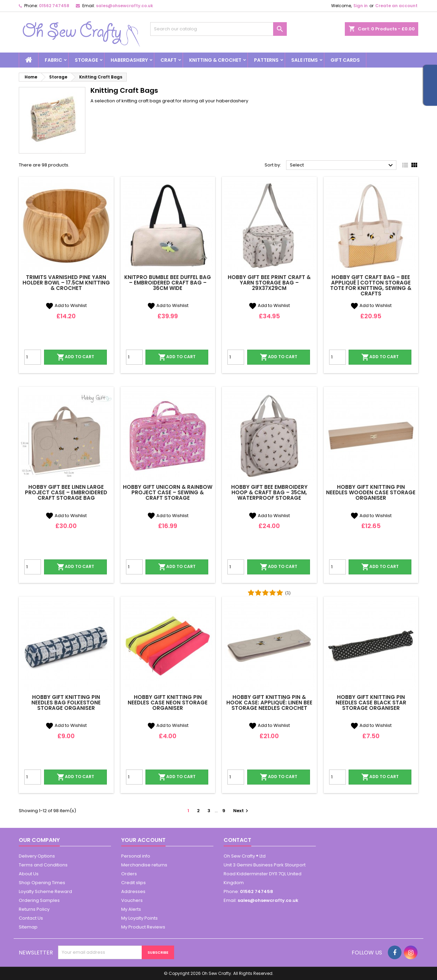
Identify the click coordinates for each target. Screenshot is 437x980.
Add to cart (75, 357)
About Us (29, 874)
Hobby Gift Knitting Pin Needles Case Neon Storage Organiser (168, 703)
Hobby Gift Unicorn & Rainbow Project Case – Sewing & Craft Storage (168, 492)
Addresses (133, 891)
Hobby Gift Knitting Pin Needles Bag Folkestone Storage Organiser (66, 703)
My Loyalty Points (139, 918)
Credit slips (133, 883)
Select (342, 165)
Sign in (361, 6)
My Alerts (131, 909)
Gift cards (345, 60)
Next (242, 811)
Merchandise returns (144, 865)
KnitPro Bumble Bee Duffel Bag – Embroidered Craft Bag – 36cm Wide (168, 283)
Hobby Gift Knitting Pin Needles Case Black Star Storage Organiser (371, 703)
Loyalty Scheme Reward (45, 891)
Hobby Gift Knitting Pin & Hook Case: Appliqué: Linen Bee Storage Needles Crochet (269, 703)
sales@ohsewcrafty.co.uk (124, 6)
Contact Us (31, 918)
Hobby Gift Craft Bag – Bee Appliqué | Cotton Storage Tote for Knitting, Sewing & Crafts (371, 285)
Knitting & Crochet (215, 60)
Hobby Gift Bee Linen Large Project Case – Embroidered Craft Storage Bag (66, 492)
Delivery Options (37, 856)
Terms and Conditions (43, 865)
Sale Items (305, 60)
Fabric (53, 60)
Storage (86, 60)
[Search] (218, 29)
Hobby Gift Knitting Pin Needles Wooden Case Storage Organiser (371, 492)
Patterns (266, 60)
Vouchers (132, 900)
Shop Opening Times (42, 883)
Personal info (136, 856)
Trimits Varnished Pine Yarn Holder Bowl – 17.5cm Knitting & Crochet (66, 283)
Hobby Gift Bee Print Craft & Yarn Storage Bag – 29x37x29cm (269, 283)
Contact (237, 840)
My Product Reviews (143, 927)
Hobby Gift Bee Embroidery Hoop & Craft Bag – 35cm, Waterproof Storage (269, 492)
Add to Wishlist (66, 305)
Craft (168, 60)
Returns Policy (34, 909)
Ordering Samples (39, 900)
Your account (143, 840)
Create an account (396, 6)
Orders (129, 874)
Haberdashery (129, 60)
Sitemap (28, 927)
